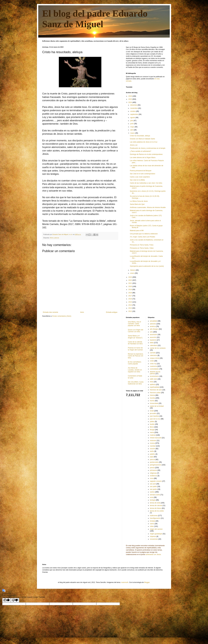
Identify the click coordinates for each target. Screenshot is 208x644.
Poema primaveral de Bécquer (141, 171)
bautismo (153, 340)
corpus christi (155, 358)
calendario (154, 345)
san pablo (153, 486)
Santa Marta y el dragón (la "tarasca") (135, 337)
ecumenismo (154, 376)
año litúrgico (154, 329)
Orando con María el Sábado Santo (142, 139)
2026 (130, 96)
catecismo (154, 355)
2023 (130, 277)
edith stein (154, 379)
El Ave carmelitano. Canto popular (135, 363)
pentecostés (154, 462)
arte (151, 332)
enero (133, 273)
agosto (133, 118)
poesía (152, 468)
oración (153, 449)
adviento (153, 324)
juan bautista (154, 416)
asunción (153, 337)
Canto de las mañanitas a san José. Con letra (146, 183)
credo (152, 361)
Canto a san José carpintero (140, 177)
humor (152, 401)
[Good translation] (7, 600)
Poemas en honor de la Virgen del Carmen (135, 349)
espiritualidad (155, 387)
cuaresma (153, 366)
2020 (130, 286)
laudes (152, 424)
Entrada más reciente (50, 312)
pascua (57, 238)
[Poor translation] (15, 600)
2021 (130, 283)
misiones (153, 441)
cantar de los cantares (158, 348)
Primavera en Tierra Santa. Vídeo (142, 248)
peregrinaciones (156, 465)
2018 (130, 293)
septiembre (134, 114)
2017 (130, 296)
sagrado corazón (156, 481)
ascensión (154, 335)
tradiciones (154, 516)
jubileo (152, 422)
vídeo (152, 526)
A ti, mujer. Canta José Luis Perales (142, 237)
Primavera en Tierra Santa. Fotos (142, 245)
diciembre (134, 105)
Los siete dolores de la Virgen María (143, 158)
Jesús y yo (134, 145)
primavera (153, 470)
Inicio (82, 312)
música (152, 443)
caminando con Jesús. (153, 554)
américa (153, 326)
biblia (152, 343)
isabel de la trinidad (157, 406)
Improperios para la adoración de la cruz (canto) (147, 266)
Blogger (147, 582)
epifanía (153, 384)
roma (152, 478)
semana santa (155, 495)
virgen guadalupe (156, 534)
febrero (133, 270)
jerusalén (153, 413)
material (153, 435)
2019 (130, 290)
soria (152, 497)
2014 (130, 305)
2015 (130, 302)
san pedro (153, 489)
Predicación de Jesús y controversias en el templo (148, 148)
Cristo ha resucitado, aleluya (140, 136)
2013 (130, 308)
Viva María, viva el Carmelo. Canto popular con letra (134, 324)
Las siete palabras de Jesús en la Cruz (144, 142)
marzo (133, 133)
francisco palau (155, 393)
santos (152, 492)
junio (132, 124)
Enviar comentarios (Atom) (62, 316)
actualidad (154, 321)
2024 (130, 102)
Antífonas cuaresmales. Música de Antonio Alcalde (148, 207)
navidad (153, 446)
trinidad (153, 521)
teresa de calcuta (156, 505)
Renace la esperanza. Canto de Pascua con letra (136, 356)
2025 (130, 99)
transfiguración (155, 518)
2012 (130, 311)
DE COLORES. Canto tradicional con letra (136, 383)
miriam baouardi (156, 438)
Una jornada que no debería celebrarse (144, 234)
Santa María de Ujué (137, 204)
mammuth (125, 582)
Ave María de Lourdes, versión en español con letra (135, 370)
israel (152, 411)
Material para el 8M (137, 231)
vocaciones (154, 539)
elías (152, 382)
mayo (132, 127)
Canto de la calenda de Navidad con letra (135, 343)
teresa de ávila (155, 503)
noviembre (134, 108)
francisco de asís (156, 390)
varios (152, 524)
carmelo (153, 353)
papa (152, 457)
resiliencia (153, 476)
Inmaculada (154, 403)
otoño (152, 451)
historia (153, 395)
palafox (153, 454)
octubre (133, 111)
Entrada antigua (112, 312)
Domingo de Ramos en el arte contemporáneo (146, 154)
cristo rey (153, 364)
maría (152, 432)
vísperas (153, 536)
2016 (130, 299)
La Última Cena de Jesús (139, 201)
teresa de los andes (157, 511)
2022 (130, 280)
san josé (153, 484)
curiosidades (154, 369)
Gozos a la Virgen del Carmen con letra (136, 331)
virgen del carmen (156, 529)
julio (132, 121)
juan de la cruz (155, 419)
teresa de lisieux (156, 508)
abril (132, 130)
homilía (153, 398)
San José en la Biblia (137, 180)
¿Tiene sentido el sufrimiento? (141, 151)
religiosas (153, 473)
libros (52, 238)
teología (153, 500)
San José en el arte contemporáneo (143, 174)
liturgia (152, 430)
